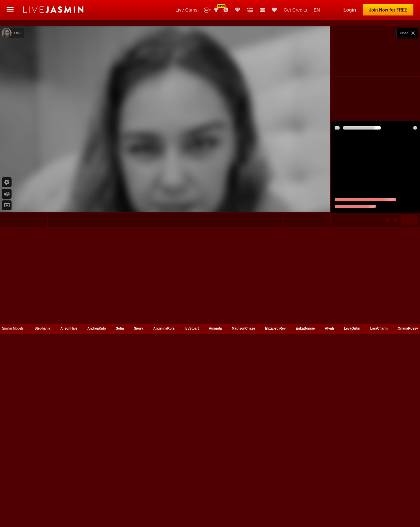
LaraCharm (379, 488)
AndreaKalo (97, 488)
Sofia (120, 488)
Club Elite (238, 10)
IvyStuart (192, 488)
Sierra (138, 488)
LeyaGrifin (352, 488)
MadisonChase (243, 488)
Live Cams (186, 10)
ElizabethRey (275, 488)
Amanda (215, 488)
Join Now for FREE (388, 10)
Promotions (226, 10)
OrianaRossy (408, 488)
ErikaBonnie (305, 488)
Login (350, 10)
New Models (207, 10)
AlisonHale (69, 488)
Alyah (330, 488)
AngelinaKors (164, 488)
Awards (217, 10)
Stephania (43, 488)
